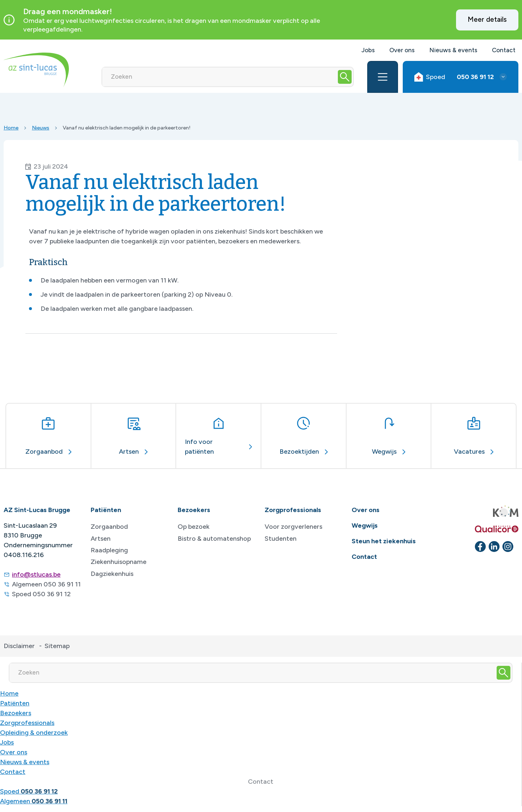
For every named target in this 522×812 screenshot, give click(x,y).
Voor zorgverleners (293, 527)
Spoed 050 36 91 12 (41, 594)
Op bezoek (194, 527)
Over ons (402, 50)
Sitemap (57, 646)
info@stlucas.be (36, 574)
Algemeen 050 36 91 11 (46, 584)
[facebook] (480, 547)
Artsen (101, 539)
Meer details (487, 19)
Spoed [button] (454, 77)
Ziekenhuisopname (119, 562)
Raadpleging (109, 550)
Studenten (281, 539)
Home (11, 128)
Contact (504, 50)
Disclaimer (19, 646)
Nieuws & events (453, 50)
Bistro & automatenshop (214, 539)
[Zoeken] (219, 77)
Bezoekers (16, 713)
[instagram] (508, 547)
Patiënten (15, 703)
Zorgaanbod (109, 527)
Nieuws (41, 128)
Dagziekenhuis (112, 574)
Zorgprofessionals (27, 723)
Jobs (368, 50)
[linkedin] (494, 547)
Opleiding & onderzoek (34, 733)
